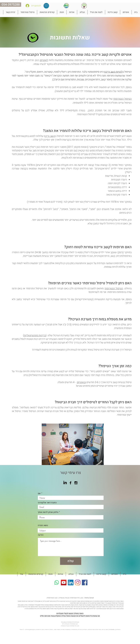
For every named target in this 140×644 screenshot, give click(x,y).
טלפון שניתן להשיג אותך (48, 512)
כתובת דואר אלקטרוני (47, 503)
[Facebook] (85, 582)
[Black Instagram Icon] (76, 483)
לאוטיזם (44, 60)
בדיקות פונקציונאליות (35, 335)
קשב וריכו (50, 136)
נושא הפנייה (43, 525)
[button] (126, 12)
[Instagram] (78, 582)
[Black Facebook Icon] (70, 483)
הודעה (41, 535)
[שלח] (71, 561)
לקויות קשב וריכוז (113, 72)
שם (39, 493)
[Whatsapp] (57, 582)
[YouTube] (64, 582)
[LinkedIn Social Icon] (71, 582)
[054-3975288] (11, 5)
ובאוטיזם (81, 382)
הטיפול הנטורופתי (122, 99)
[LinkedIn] (65, 483)
